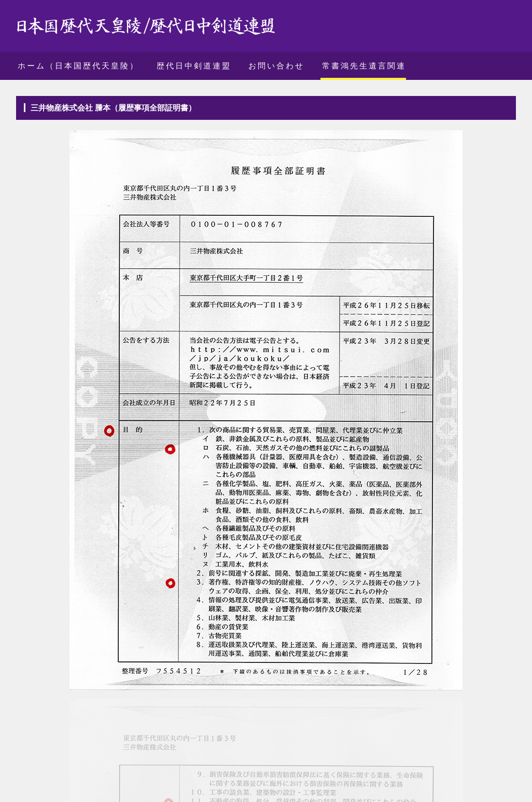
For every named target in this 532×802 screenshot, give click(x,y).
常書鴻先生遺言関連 (364, 66)
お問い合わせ (276, 66)
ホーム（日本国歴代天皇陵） (78, 66)
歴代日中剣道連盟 (194, 66)
